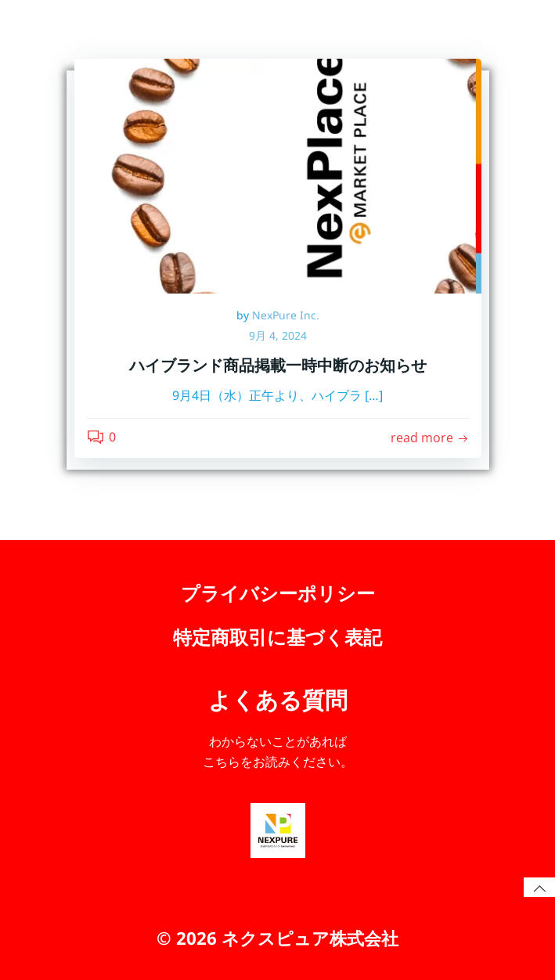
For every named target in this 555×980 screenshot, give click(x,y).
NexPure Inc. (286, 315)
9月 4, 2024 (278, 335)
